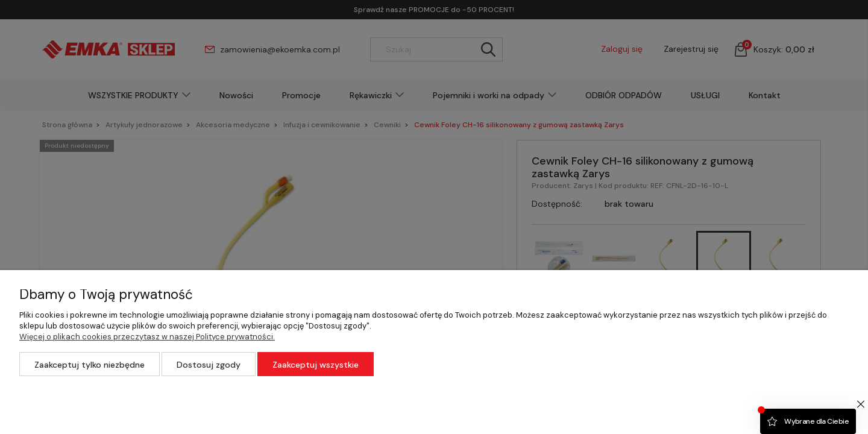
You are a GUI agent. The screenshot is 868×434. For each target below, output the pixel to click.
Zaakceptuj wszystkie (316, 365)
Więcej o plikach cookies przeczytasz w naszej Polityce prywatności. (147, 337)
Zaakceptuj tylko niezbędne (90, 365)
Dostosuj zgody (209, 365)
